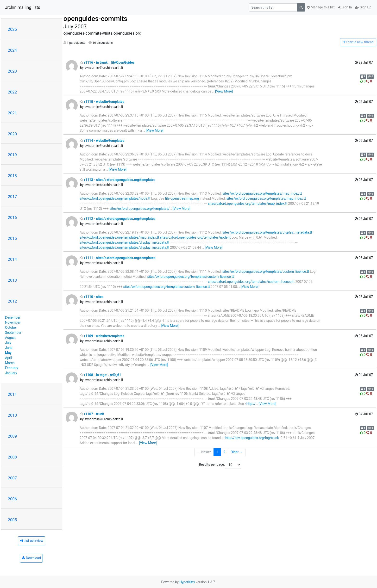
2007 (13, 478)
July (8, 343)
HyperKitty (187, 582)
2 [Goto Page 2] (224, 452)
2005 (13, 520)
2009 (13, 436)
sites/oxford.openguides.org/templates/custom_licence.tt (266, 272)
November (13, 322)
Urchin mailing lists (22, 7)
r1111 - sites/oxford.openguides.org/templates (118, 258)
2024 (13, 50)
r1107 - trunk (92, 414)
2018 (13, 176)
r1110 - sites (92, 297)
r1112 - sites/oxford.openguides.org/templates (118, 219)
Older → (237, 452)
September (13, 333)
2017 (13, 197)
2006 (13, 499)
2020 (13, 134)
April (9, 358)
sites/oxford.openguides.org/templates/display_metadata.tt (267, 232)
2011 (13, 394)
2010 (13, 415)
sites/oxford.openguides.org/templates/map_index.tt (262, 193)
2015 (13, 238)
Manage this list (321, 7)
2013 (13, 280)
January (11, 373)
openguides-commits (95, 19)
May (8, 353)
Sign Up (363, 7)
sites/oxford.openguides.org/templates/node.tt (115, 198)
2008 (13, 457)
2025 (13, 29)
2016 (13, 217)
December (13, 317)
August (10, 338)
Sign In (345, 7)
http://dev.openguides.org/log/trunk (252, 438)
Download (31, 558)
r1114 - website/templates (102, 141)
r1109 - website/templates (102, 336)
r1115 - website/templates (102, 102)
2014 (13, 259)
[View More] (224, 91)
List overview (31, 541)
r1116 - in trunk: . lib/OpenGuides (107, 62)
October (11, 328)
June (9, 348)
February (12, 368)
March (10, 363)
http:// (251, 404)
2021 (13, 113)
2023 (13, 71)
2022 (13, 92)
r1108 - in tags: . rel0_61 (101, 375)
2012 (13, 301)
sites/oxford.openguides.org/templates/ (139, 209)
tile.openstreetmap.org (182, 198)
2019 (13, 155)
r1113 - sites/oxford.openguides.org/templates (118, 180)
